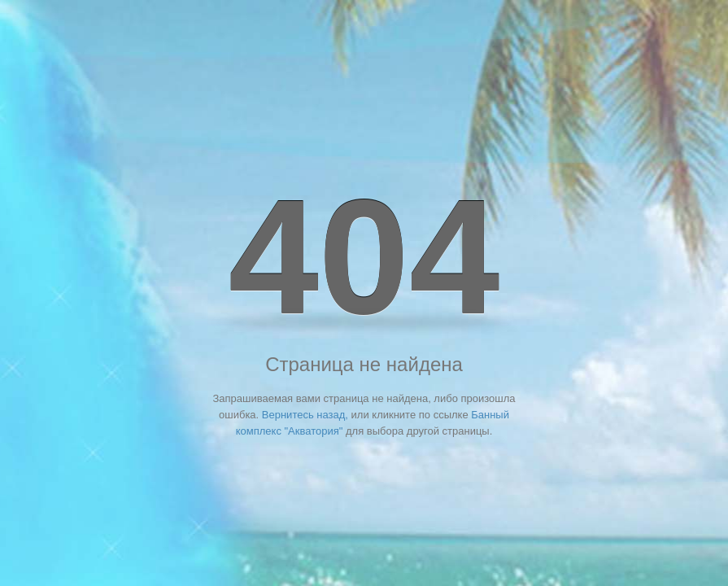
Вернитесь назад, (305, 415)
